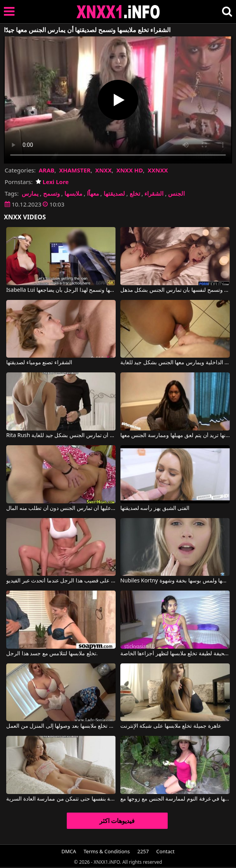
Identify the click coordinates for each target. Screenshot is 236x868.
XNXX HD (130, 170)
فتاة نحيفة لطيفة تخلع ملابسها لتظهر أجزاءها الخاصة (175, 654)
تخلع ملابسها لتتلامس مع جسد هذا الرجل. (52, 654)
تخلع (135, 193)
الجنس (176, 193)
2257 (143, 851)
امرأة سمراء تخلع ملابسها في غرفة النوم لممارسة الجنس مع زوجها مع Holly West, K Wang (175, 799)
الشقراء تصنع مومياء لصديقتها (39, 363)
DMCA (69, 851)
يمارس (30, 193)
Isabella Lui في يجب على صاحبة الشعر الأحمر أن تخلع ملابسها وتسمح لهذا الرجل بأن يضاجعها (61, 290)
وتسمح (51, 193)
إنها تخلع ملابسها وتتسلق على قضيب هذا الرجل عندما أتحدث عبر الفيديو (61, 581)
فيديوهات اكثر (117, 821)
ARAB (47, 170)
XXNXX (158, 170)
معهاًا (93, 193)
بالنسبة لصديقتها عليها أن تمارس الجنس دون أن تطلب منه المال (61, 508)
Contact (166, 851)
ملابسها (73, 193)
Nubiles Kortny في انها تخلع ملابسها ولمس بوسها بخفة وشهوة (175, 581)
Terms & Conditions (107, 851)
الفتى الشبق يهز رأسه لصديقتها (155, 508)
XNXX (103, 170)
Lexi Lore (52, 182)
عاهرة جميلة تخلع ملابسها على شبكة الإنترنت (171, 726)
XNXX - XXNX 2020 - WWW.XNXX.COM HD (118, 12)
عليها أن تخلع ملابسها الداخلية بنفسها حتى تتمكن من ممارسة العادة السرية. (61, 799)
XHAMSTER (75, 170)
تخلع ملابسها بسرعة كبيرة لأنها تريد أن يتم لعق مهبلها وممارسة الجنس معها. (175, 436)
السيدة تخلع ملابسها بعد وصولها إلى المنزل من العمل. (61, 726)
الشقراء (154, 193)
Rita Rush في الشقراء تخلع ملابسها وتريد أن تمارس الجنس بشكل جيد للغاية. (61, 436)
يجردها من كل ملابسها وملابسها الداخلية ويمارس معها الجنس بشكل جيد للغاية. (175, 363)
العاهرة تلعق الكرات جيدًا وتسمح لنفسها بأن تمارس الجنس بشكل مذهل (175, 290)
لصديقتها (114, 193)
